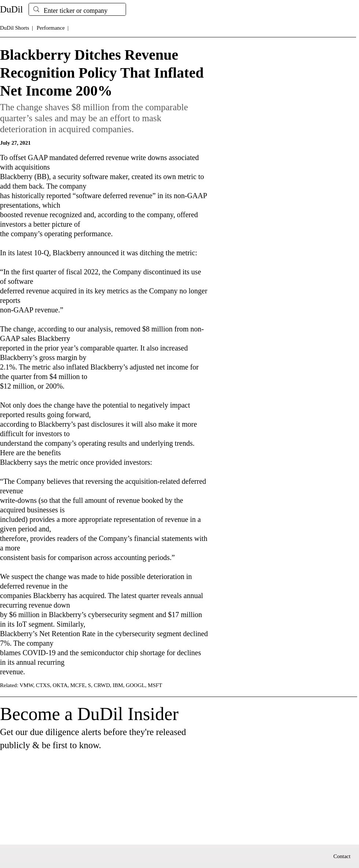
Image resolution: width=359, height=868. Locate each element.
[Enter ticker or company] (77, 11)
